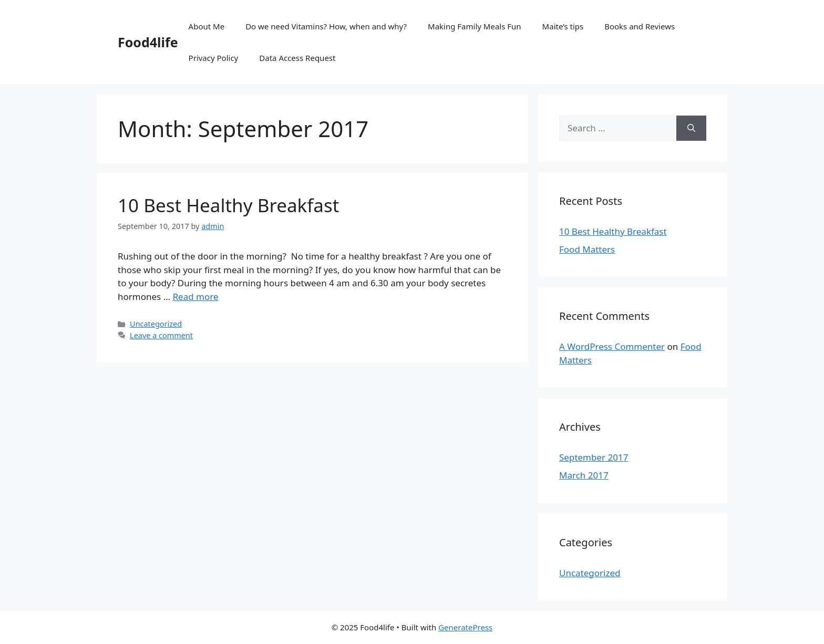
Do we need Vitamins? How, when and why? (326, 26)
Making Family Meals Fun (475, 26)
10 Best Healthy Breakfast (228, 205)
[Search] (691, 128)
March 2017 (584, 475)
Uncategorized (156, 324)
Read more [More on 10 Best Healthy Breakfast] (196, 297)
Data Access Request (297, 58)
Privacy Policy (214, 58)
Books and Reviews (640, 26)
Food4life (148, 42)
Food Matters (587, 249)
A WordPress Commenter (612, 346)
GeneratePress (465, 627)
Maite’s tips (563, 26)
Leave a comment (161, 335)
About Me (207, 26)
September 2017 (594, 457)
